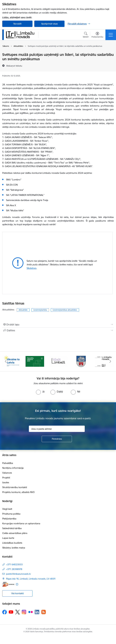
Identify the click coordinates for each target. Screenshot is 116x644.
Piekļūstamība (9, 519)
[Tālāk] (110, 361)
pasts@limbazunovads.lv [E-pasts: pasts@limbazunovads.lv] (18, 574)
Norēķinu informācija (13, 468)
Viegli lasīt (7, 509)
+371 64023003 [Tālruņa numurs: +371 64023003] (14, 564)
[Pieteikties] (57, 439)
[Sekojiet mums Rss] (43, 612)
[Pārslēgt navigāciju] (111, 35)
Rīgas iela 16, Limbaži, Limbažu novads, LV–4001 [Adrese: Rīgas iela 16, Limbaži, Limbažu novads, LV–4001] (31, 579)
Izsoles (6, 482)
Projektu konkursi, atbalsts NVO (18, 492)
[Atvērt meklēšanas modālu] (86, 35)
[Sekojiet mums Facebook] (5, 612)
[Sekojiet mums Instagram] (24, 612)
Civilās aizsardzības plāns (15, 533)
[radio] (40, 392)
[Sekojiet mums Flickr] (31, 612)
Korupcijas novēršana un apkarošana (21, 523)
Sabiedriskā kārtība (12, 528)
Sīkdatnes (31, 268)
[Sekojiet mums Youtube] (11, 612)
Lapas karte (8, 538)
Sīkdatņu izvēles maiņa (14, 548)
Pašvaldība (8, 463)
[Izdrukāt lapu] (58, 324)
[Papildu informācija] (17, 584)
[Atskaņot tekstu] (14, 66)
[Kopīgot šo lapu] (58, 330)
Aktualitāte (23, 310)
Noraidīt (17, 24)
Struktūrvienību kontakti (15, 487)
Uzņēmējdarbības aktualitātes (65, 310)
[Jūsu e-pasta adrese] (57, 429)
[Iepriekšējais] (6, 361)
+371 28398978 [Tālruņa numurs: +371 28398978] (14, 569)
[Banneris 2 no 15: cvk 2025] (35, 361)
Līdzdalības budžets (12, 543)
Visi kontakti (17, 593)
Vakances (7, 473)
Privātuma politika (11, 514)
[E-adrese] (8, 584)
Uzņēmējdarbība (40, 310)
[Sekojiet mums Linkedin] (37, 612)
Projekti (6, 478)
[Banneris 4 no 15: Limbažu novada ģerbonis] (81, 361)
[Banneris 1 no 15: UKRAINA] (12, 361)
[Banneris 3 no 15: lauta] (58, 361)
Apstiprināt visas (49, 24)
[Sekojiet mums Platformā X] (18, 612)
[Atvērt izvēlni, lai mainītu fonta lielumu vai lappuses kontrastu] (97, 35)
